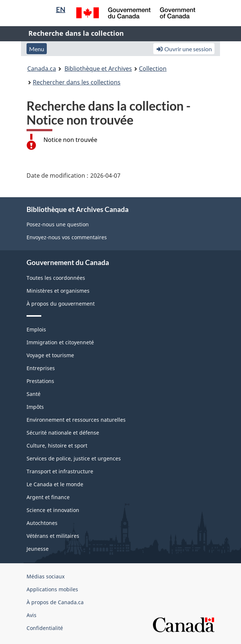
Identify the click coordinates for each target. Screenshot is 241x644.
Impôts (35, 407)
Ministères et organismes (58, 291)
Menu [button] (37, 49)
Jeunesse (38, 549)
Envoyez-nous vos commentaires (67, 237)
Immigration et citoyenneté (60, 342)
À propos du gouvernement (61, 304)
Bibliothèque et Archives (98, 69)
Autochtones (42, 523)
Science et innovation (53, 510)
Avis (32, 615)
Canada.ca (42, 69)
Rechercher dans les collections (77, 82)
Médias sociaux (46, 576)
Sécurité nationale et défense (63, 433)
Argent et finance (48, 497)
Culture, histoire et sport (57, 445)
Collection (153, 69)
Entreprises (41, 368)
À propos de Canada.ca (55, 602)
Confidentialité (45, 628)
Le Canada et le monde (55, 484)
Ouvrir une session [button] (184, 49)
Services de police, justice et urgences (74, 458)
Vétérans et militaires (53, 536)
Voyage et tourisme (50, 355)
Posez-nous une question (58, 224)
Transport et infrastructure (60, 471)
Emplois (36, 329)
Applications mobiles (52, 589)
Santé (34, 394)
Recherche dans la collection (76, 33)
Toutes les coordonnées (56, 278)
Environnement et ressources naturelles (76, 420)
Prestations (40, 381)
